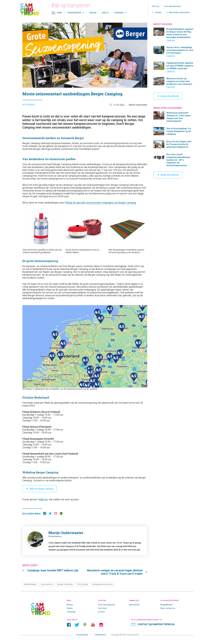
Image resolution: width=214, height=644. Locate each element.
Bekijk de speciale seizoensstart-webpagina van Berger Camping (101, 203)
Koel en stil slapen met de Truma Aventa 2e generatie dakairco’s (174, 144)
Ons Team (102, 608)
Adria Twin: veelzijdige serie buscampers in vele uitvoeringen (174, 52)
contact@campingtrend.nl (156, 625)
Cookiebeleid (100, 635)
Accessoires (29, 105)
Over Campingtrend (106, 605)
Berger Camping (65, 585)
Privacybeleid (82, 635)
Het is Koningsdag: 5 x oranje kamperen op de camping (174, 131)
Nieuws (93, 13)
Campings (119, 13)
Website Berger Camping (41, 489)
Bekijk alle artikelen (170, 96)
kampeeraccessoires (103, 585)
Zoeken (158, 12)
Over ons (156, 6)
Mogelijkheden (167, 605)
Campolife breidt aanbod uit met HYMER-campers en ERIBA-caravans (174, 67)
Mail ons (43, 500)
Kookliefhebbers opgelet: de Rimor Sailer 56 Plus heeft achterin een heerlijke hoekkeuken (174, 35)
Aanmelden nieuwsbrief (179, 12)
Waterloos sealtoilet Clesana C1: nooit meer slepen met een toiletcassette (174, 117)
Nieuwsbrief (134, 605)
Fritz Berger (83, 585)
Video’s (105, 13)
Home (59, 13)
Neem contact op (168, 608)
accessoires (47, 585)
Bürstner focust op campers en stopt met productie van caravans (174, 83)
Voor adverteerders (173, 6)
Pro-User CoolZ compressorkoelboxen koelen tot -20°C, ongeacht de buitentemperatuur (174, 160)
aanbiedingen (30, 585)
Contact (101, 612)
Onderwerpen (74, 13)
